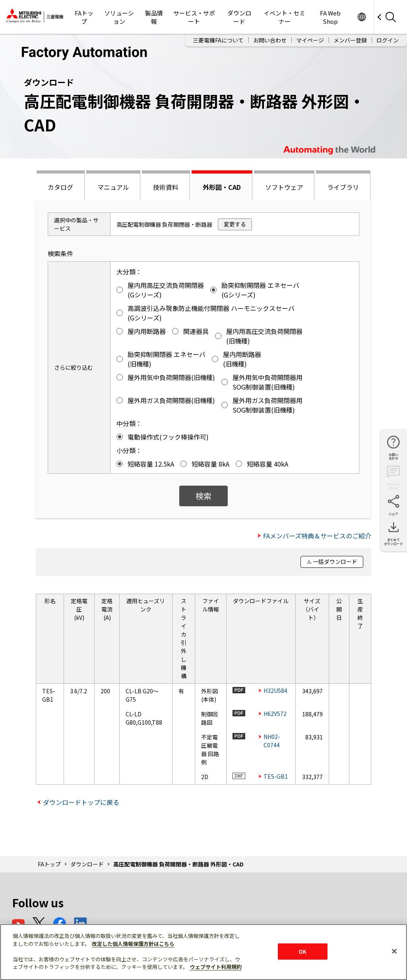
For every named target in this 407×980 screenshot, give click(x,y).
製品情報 (154, 17)
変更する (235, 224)
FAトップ (84, 17)
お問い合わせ (270, 40)
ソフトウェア (284, 187)
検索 (203, 496)
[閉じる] (394, 951)
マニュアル (113, 187)
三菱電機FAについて (218, 40)
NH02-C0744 (272, 741)
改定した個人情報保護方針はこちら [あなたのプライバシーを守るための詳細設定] (133, 944)
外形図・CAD (222, 187)
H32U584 (275, 691)
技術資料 (166, 187)
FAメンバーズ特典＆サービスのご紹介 (317, 536)
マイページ (310, 40)
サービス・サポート (194, 17)
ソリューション (119, 17)
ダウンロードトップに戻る (81, 802)
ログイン (388, 40)
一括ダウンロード (335, 561)
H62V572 (275, 714)
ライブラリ (343, 187)
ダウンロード (239, 17)
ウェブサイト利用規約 (216, 967)
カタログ (60, 187)
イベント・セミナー (284, 17)
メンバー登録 (350, 40)
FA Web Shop (330, 17)
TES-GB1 (276, 776)
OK (302, 951)
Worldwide (361, 17)
